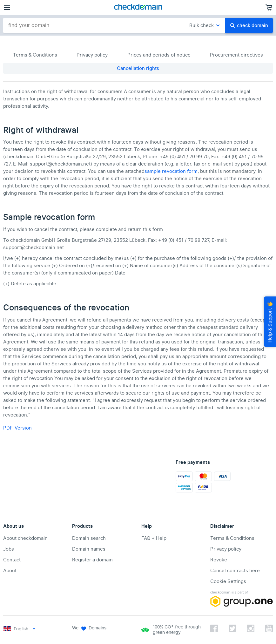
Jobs (9, 549)
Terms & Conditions (35, 55)
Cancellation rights (138, 68)
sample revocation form (171, 171)
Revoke (219, 560)
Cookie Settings (228, 581)
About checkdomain (25, 538)
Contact (12, 560)
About (10, 571)
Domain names (89, 549)
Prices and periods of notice (159, 55)
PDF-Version (17, 428)
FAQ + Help (154, 538)
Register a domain (92, 560)
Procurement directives (236, 55)
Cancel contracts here (235, 571)
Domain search (89, 538)
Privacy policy (92, 55)
